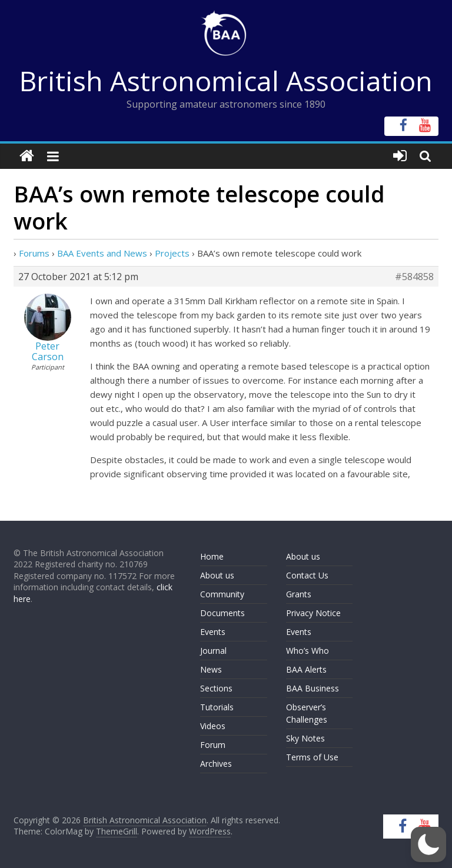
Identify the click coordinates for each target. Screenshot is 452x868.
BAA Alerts (306, 669)
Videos (213, 726)
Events (213, 632)
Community (222, 594)
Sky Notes (305, 738)
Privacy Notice (313, 613)
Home (212, 556)
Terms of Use (312, 757)
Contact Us (307, 575)
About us (217, 575)
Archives (216, 764)
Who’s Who (308, 651)
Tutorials (217, 707)
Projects (172, 253)
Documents (222, 613)
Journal (213, 651)
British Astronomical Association (226, 81)
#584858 (414, 277)
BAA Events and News (102, 253)
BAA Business (313, 688)
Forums (34, 253)
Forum (213, 745)
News (211, 669)
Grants (299, 594)
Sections (216, 688)
